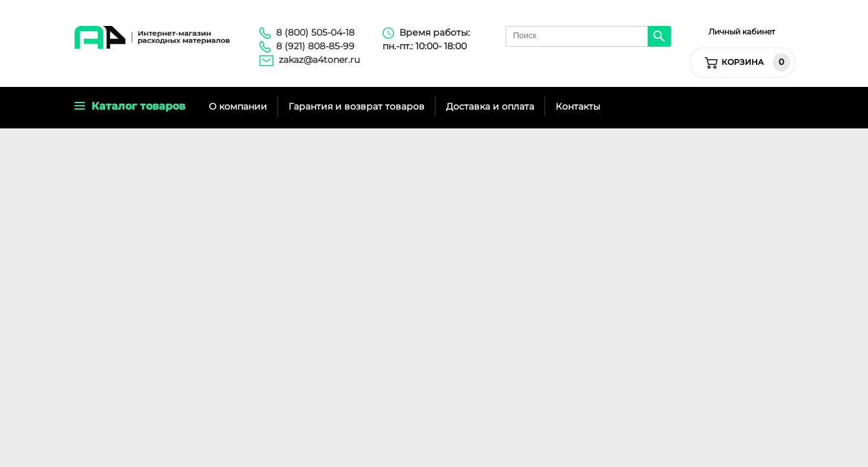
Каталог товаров (130, 106)
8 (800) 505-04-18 (315, 32)
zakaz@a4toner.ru (319, 60)
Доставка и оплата (490, 106)
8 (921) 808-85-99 (315, 46)
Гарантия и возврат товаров (357, 106)
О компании (238, 106)
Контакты (578, 106)
